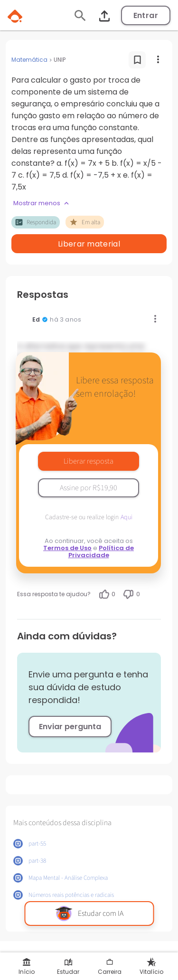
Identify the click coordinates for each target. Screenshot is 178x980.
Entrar (146, 15)
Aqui (126, 517)
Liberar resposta (89, 461)
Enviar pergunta (70, 727)
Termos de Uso (67, 548)
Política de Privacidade (101, 552)
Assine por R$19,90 (89, 488)
